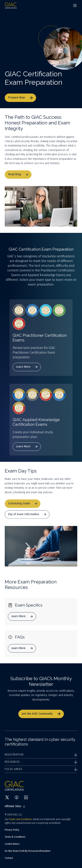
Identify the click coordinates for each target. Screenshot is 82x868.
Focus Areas (41, 769)
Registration (41, 755)
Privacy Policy (12, 830)
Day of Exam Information (27, 517)
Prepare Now (20, 98)
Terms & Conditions (15, 837)
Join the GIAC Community (41, 714)
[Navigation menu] (75, 5)
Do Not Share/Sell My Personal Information (28, 851)
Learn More (27, 367)
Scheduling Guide (23, 507)
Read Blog (18, 178)
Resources (41, 762)
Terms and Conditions (21, 819)
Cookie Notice (12, 844)
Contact (9, 858)
